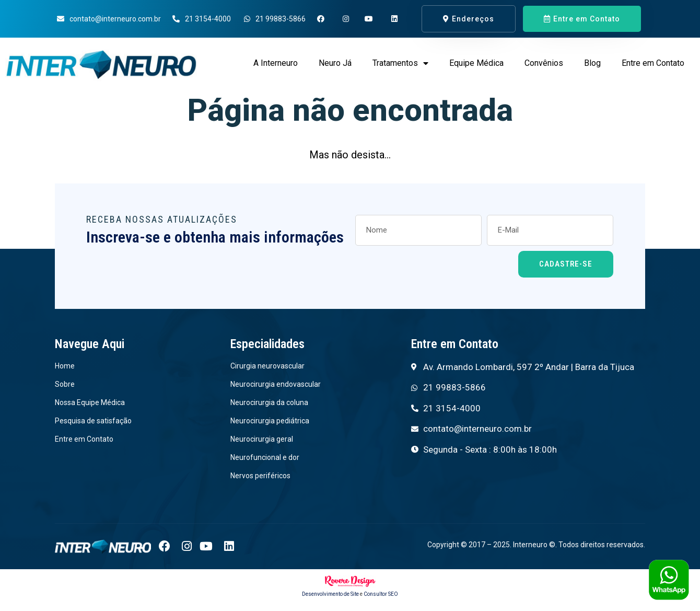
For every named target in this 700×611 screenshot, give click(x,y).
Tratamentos (400, 63)
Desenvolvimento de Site (330, 595)
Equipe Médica (476, 63)
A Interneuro (276, 63)
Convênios (544, 63)
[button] (469, 19)
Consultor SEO (381, 595)
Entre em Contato (653, 63)
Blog (592, 63)
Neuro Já (335, 63)
